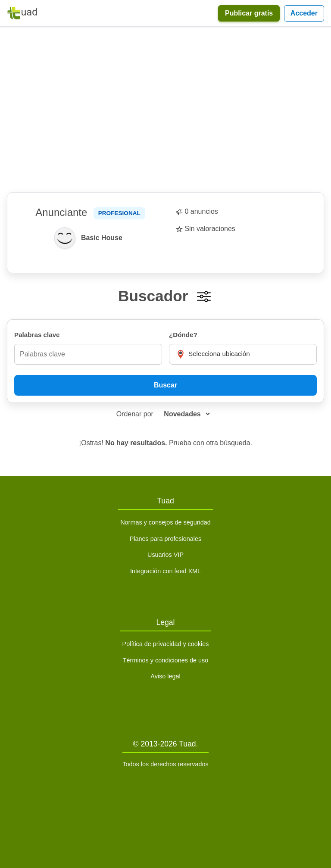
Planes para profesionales (165, 539)
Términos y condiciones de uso (165, 660)
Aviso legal (165, 676)
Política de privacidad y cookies (166, 644)
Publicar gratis (249, 13)
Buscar (165, 385)
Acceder (304, 13)
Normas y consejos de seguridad (165, 522)
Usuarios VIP (165, 555)
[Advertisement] (165, 109)
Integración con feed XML (165, 571)
